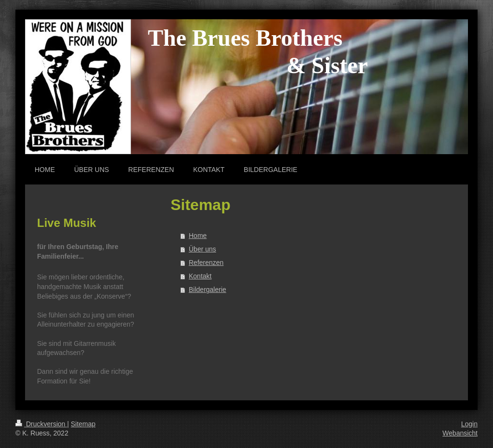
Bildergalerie (208, 290)
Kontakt (200, 276)
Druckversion (41, 424)
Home (198, 236)
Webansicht (460, 433)
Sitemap (83, 424)
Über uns (202, 249)
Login (469, 424)
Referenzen (206, 263)
